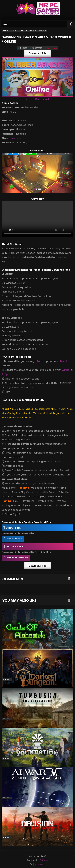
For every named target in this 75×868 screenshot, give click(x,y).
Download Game (14, 539)
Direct (64, 361)
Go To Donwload (38, 99)
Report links (51, 48)
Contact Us (34, 856)
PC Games (7, 640)
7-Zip (5, 374)
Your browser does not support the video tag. (37, 219)
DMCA (43, 856)
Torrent (41, 361)
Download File (37, 53)
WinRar (66, 370)
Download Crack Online (17, 558)
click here (15, 138)
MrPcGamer (39, 864)
